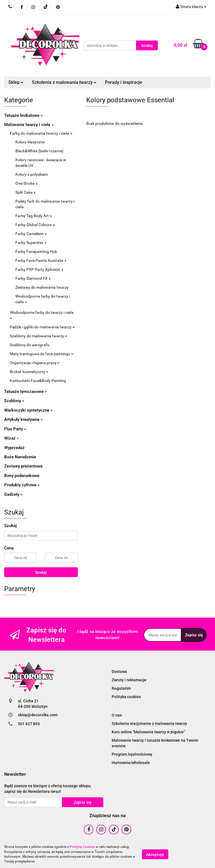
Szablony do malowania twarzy (38, 336)
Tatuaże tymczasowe (26, 392)
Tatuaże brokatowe (24, 115)
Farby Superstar (31, 243)
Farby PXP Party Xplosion (39, 269)
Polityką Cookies (82, 847)
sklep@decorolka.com (38, 715)
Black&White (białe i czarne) (39, 151)
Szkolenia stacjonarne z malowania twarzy (149, 724)
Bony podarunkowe (22, 476)
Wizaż (12, 438)
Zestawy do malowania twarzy (42, 287)
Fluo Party (15, 429)
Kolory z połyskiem (32, 174)
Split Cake (25, 192)
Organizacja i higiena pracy (35, 363)
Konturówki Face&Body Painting (38, 381)
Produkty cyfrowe (22, 485)
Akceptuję (155, 854)
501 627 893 (29, 724)
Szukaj (41, 572)
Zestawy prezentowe (23, 466)
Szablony (14, 401)
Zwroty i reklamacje (129, 680)
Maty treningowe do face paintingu (42, 354)
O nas (117, 715)
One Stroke (26, 183)
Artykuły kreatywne (24, 419)
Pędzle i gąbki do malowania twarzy (42, 327)
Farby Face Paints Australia (41, 260)
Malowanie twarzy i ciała (29, 125)
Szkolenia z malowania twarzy (64, 82)
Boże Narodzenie (20, 457)
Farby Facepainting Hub (36, 252)
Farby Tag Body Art (34, 216)
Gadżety (13, 494)
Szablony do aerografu (30, 345)
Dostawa (119, 672)
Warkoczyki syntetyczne (28, 410)
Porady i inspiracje (124, 82)
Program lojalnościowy (132, 754)
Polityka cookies (126, 697)
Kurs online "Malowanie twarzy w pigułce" (148, 732)
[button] (15, 775)
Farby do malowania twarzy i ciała (41, 133)
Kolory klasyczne (30, 142)
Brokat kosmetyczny (29, 372)
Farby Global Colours (35, 225)
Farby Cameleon (31, 234)
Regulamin (121, 688)
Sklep (16, 82)
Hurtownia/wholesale (131, 763)
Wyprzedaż (14, 448)
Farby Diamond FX (33, 278)
